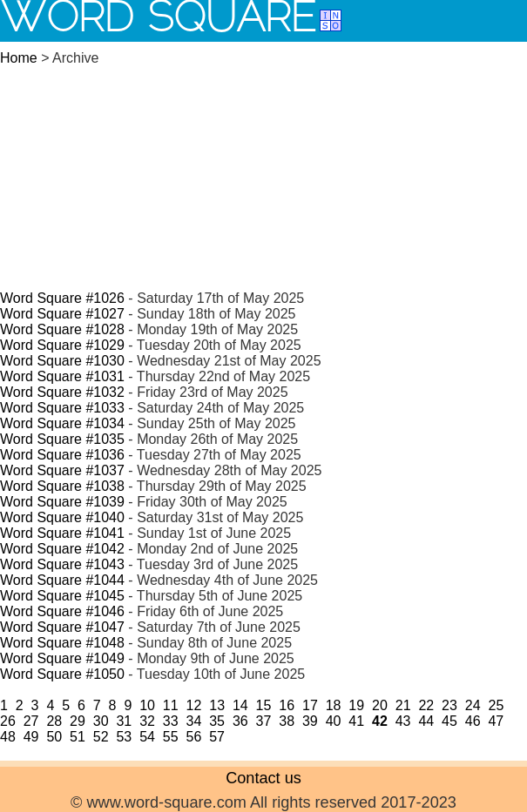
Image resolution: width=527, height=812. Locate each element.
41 (356, 721)
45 (449, 721)
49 (31, 737)
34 (194, 721)
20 (380, 705)
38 (287, 721)
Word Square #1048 (62, 643)
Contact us (263, 778)
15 (264, 705)
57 (217, 737)
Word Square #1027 (62, 314)
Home (19, 58)
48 (8, 737)
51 (78, 737)
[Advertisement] (263, 169)
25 (496, 705)
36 (240, 721)
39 (310, 721)
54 (147, 737)
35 (217, 721)
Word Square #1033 (62, 408)
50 (54, 737)
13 (217, 705)
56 (194, 737)
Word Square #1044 (62, 580)
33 (171, 721)
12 (194, 705)
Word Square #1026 (62, 298)
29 (78, 721)
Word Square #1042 (62, 549)
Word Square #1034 (62, 423)
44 (426, 721)
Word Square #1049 (62, 658)
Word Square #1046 (62, 611)
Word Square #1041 (62, 533)
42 (380, 721)
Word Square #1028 (62, 329)
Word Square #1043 (62, 564)
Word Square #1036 (62, 455)
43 (403, 721)
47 (496, 721)
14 (240, 705)
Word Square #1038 (62, 486)
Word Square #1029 (62, 345)
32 (147, 721)
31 (124, 721)
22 (426, 705)
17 (310, 705)
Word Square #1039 (62, 502)
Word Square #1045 (62, 596)
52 (101, 737)
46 (473, 721)
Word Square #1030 (62, 361)
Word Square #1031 (62, 376)
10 (147, 705)
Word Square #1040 (62, 517)
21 (403, 705)
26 (8, 721)
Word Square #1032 (62, 392)
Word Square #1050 (62, 674)
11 (171, 705)
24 (473, 705)
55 (171, 737)
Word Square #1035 (62, 439)
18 (334, 705)
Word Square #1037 (62, 470)
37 (264, 721)
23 (449, 705)
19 (356, 705)
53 (124, 737)
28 (54, 721)
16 (287, 705)
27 (31, 721)
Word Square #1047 (62, 627)
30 (101, 721)
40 (334, 721)
